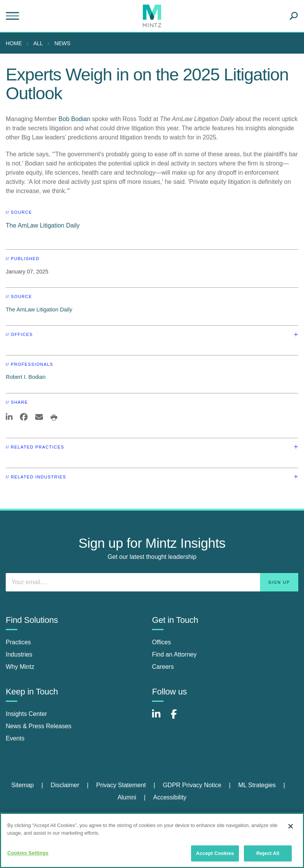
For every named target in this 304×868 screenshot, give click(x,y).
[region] (152, 840)
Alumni (127, 797)
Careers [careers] (163, 667)
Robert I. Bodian (26, 377)
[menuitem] (16, 43)
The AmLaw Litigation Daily (43, 225)
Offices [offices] (162, 642)
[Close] (291, 826)
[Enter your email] (152, 582)
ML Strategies (257, 785)
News (62, 43)
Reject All (268, 853)
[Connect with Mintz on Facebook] (178, 718)
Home (14, 43)
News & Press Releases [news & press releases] (39, 726)
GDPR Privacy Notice (192, 785)
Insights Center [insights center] (26, 714)
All (38, 43)
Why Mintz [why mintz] (20, 667)
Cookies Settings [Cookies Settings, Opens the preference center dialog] (28, 853)
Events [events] (15, 738)
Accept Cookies (215, 853)
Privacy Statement (121, 785)
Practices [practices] (18, 642)
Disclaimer (65, 785)
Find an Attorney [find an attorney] (174, 654)
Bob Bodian (74, 119)
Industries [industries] (19, 654)
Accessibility (170, 797)
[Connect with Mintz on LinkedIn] (160, 718)
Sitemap (22, 785)
